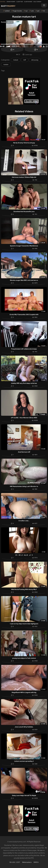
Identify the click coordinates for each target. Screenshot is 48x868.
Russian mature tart (24, 17)
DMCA (36, 862)
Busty (8, 6)
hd (44, 11)
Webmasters (27, 862)
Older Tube (20, 2)
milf (25, 60)
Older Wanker (28, 2)
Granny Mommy (11, 2)
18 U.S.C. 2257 (15, 862)
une (32, 11)
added (7, 11)
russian (6, 64)
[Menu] (44, 6)
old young (35, 60)
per (38, 11)
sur (27, 11)
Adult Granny (37, 2)
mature (16, 60)
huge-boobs (18, 11)
